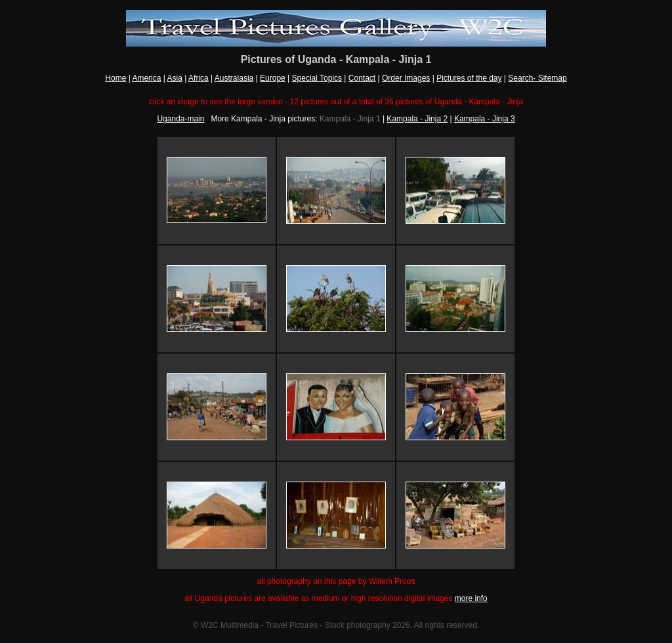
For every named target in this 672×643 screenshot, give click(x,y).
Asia (175, 78)
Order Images (406, 78)
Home (115, 78)
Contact (362, 78)
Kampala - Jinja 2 (417, 119)
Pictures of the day (469, 78)
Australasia (234, 78)
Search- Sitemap (537, 78)
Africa (199, 78)
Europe (273, 78)
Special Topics (317, 78)
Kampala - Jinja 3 (485, 119)
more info (471, 598)
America (146, 78)
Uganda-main (180, 119)
